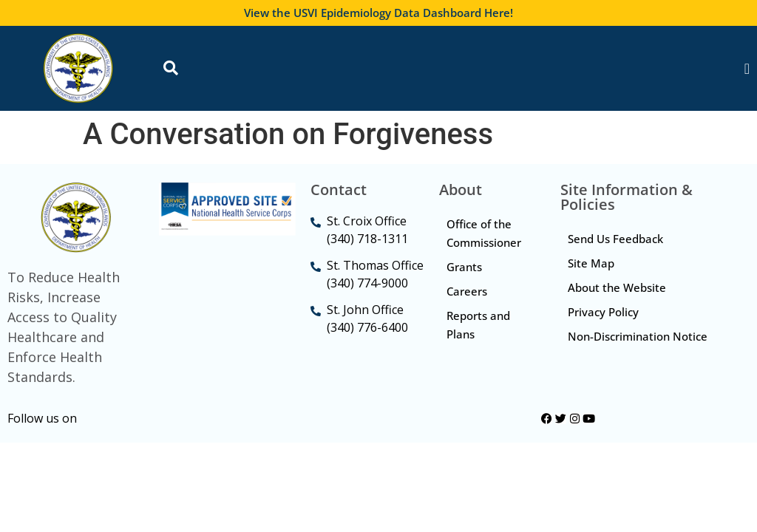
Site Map (591, 263)
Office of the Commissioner (484, 233)
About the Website (617, 287)
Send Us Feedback (615, 239)
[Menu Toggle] (747, 69)
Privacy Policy (603, 312)
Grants (464, 267)
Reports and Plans (478, 325)
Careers (467, 291)
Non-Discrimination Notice (638, 336)
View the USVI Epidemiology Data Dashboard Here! (378, 13)
